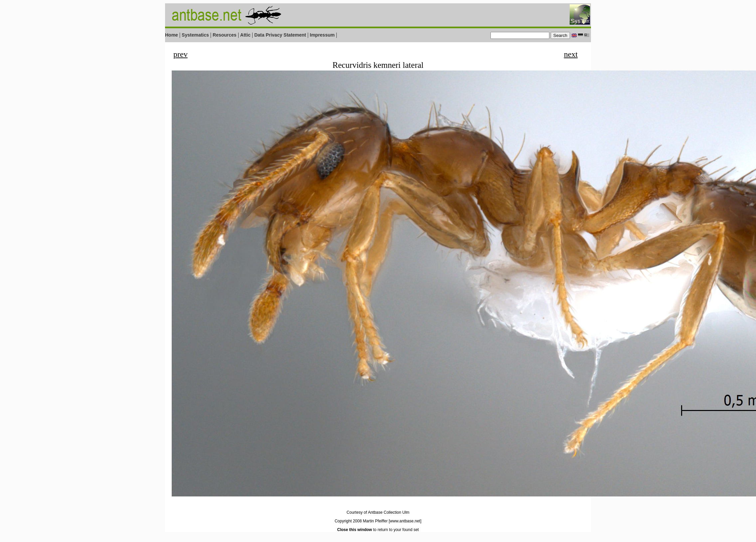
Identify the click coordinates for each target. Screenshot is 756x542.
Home (172, 35)
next (571, 54)
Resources (225, 35)
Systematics (195, 35)
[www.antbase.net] (405, 521)
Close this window (355, 530)
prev (181, 54)
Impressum (322, 35)
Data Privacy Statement (280, 35)
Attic (245, 35)
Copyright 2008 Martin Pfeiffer (361, 521)
